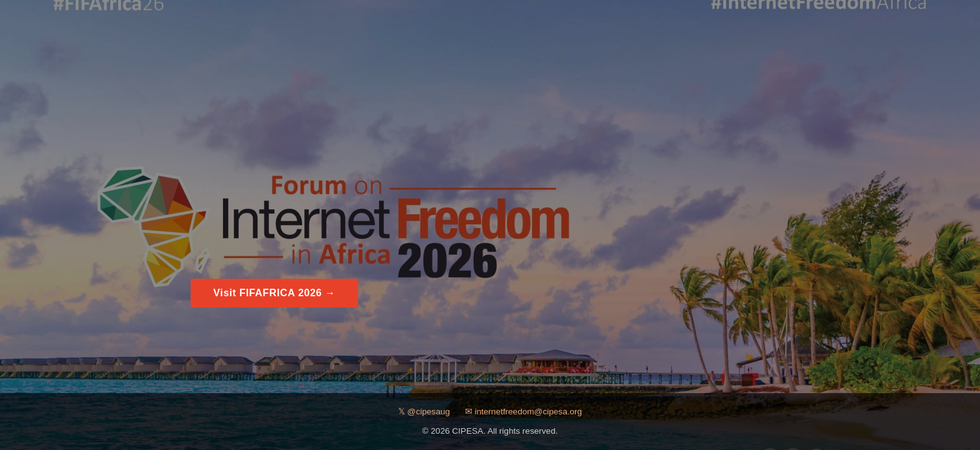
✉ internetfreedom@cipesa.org (524, 412)
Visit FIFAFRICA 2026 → (274, 293)
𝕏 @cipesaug (424, 412)
